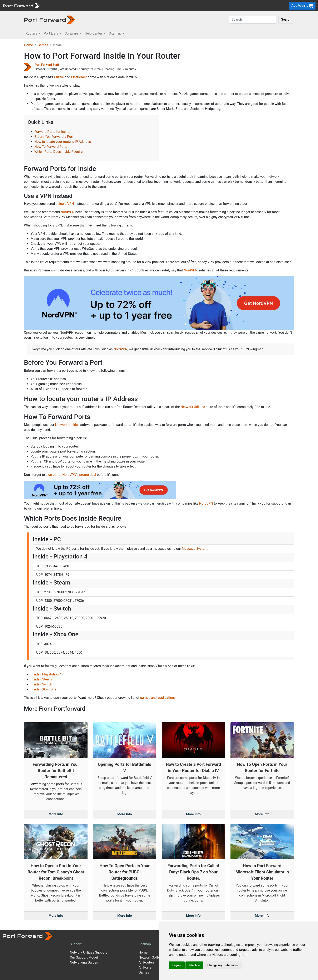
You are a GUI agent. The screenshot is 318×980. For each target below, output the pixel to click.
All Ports (145, 967)
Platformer (79, 77)
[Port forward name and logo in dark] (49, 19)
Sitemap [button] (115, 33)
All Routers (147, 962)
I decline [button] (194, 965)
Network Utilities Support (88, 952)
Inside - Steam (41, 679)
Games (43, 45)
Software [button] (72, 33)
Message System (195, 549)
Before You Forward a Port (54, 137)
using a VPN (65, 204)
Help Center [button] (94, 33)
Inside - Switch (41, 684)
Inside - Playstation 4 (46, 674)
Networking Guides (84, 962)
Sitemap (145, 944)
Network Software (152, 957)
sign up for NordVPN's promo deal (71, 475)
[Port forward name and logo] (21, 5)
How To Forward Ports (51, 147)
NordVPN (68, 212)
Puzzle (59, 77)
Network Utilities (193, 407)
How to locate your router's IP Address (63, 142)
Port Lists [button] (51, 33)
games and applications (158, 698)
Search (286, 19)
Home (28, 45)
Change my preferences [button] (223, 965)
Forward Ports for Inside (52, 132)
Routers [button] (32, 33)
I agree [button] (177, 965)
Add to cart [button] (302, 6)
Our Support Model (84, 957)
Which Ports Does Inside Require (59, 152)
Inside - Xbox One (43, 689)
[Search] (253, 20)
